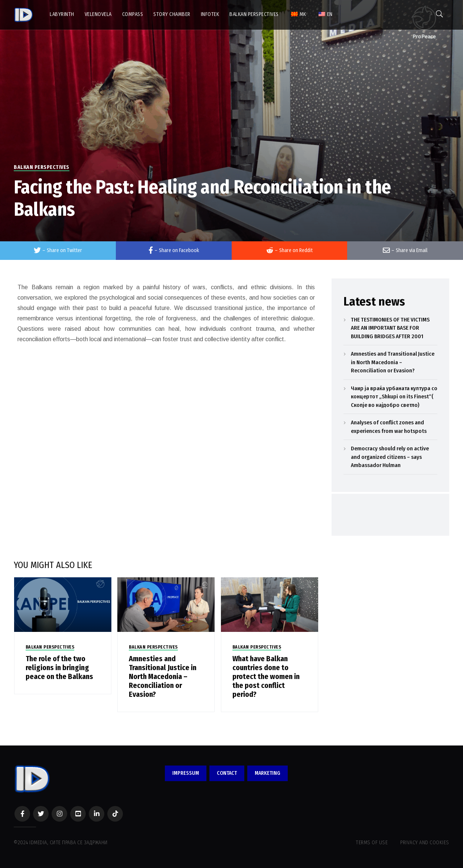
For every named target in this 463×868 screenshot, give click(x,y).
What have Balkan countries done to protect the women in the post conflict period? (266, 676)
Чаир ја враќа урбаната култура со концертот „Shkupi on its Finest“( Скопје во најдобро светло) (394, 397)
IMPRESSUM (186, 773)
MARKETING (268, 773)
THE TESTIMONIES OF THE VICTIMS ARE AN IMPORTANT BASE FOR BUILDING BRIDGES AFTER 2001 (390, 328)
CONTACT (227, 773)
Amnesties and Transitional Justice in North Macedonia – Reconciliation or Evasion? (163, 676)
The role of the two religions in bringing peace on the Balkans (59, 668)
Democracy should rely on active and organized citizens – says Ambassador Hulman (390, 457)
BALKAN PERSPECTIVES (42, 167)
